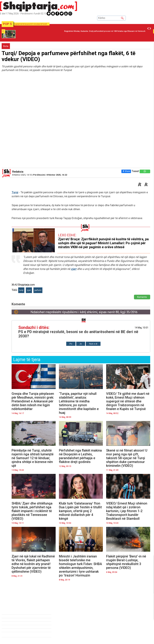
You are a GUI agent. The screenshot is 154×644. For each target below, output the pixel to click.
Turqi (15, 192)
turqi (21, 290)
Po (71, 344)
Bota (6, 46)
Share (126, 171)
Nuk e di (93, 344)
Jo (81, 344)
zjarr (74, 269)
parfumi (38, 290)
